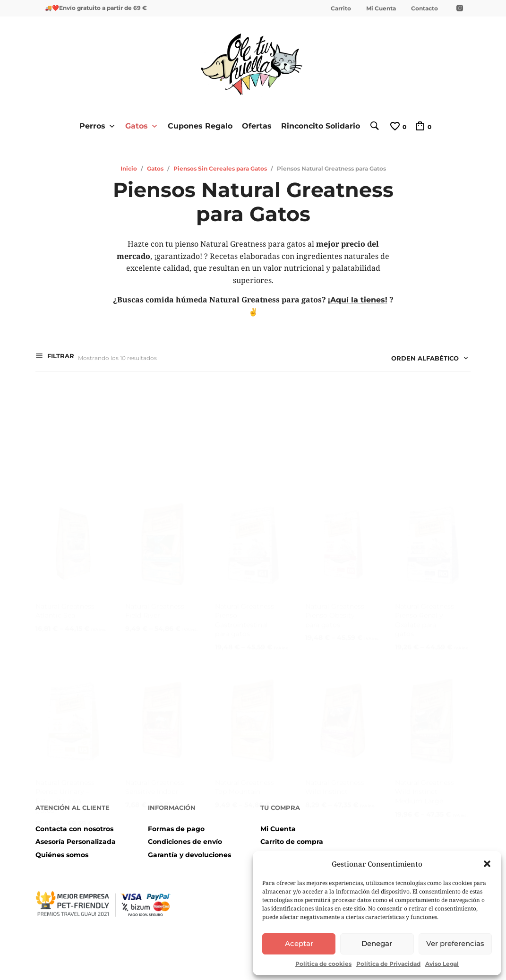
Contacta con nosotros (74, 828)
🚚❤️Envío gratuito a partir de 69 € (96, 8)
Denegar (377, 943)
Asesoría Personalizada (76, 842)
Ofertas (254, 125)
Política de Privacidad (388, 964)
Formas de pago (176, 828)
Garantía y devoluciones (189, 854)
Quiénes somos (62, 854)
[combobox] (426, 360)
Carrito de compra (292, 842)
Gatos (139, 126)
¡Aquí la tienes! (358, 300)
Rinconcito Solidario (318, 125)
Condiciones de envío (185, 842)
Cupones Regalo (197, 125)
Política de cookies (323, 964)
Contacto (425, 8)
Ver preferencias (455, 943)
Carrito (341, 8)
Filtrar (60, 357)
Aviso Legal (442, 964)
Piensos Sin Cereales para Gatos (220, 168)
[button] (487, 864)
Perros (95, 126)
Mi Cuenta (381, 8)
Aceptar (299, 943)
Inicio (129, 168)
